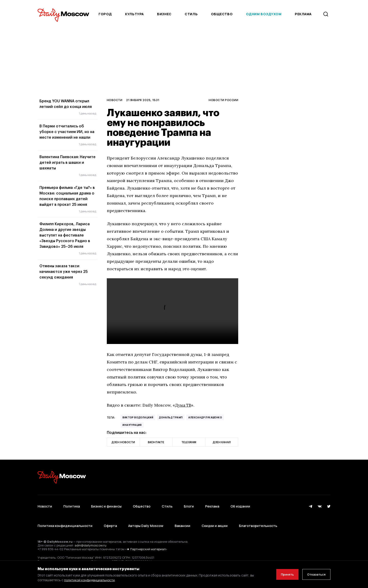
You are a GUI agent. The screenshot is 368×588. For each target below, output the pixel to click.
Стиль (191, 14)
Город (105, 14)
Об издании (240, 503)
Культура (134, 14)
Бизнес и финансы (106, 503)
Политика (72, 503)
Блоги (189, 503)
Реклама (212, 503)
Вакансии (182, 517)
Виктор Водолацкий (138, 417)
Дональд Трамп (171, 417)
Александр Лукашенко (205, 417)
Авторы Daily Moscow (146, 517)
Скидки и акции (215, 517)
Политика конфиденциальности (65, 517)
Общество (222, 14)
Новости (115, 100)
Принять (282, 574)
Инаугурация (132, 425)
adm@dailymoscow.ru (90, 534)
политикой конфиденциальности (90, 580)
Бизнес (164, 14)
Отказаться (315, 574)
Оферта (110, 517)
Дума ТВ (184, 405)
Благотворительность (258, 517)
